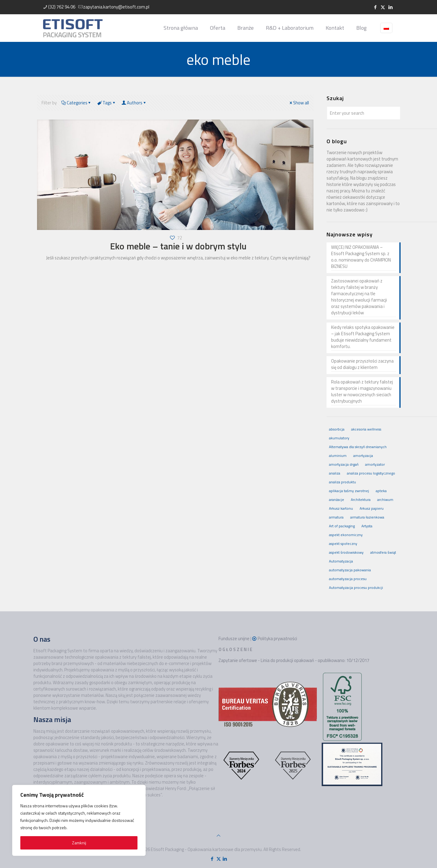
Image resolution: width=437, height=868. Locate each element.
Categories (76, 103)
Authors (134, 103)
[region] (79, 820)
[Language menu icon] (386, 28)
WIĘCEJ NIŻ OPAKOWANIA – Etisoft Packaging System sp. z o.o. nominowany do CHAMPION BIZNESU (361, 257)
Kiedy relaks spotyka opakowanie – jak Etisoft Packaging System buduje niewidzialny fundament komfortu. (363, 337)
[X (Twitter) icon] (383, 7)
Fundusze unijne (234, 638)
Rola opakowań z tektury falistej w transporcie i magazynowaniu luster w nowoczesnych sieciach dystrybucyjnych (362, 392)
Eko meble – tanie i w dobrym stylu (178, 246)
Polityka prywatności (277, 638)
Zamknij (79, 843)
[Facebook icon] (375, 7)
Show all (299, 103)
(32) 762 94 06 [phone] (62, 7)
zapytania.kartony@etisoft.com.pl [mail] (116, 7)
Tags (107, 103)
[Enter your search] (364, 113)
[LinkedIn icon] (390, 7)
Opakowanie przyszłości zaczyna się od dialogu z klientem (362, 364)
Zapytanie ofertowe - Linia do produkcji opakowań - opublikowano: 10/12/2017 (294, 660)
